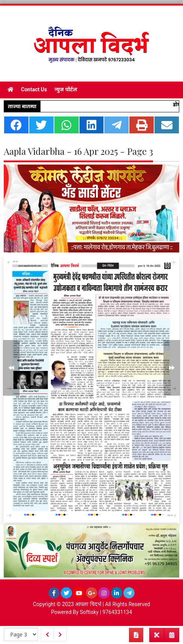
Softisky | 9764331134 (106, 612)
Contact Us (34, 89)
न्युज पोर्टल (66, 89)
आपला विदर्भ (88, 604)
